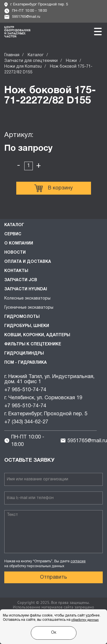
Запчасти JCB (21, 280)
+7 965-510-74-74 (25, 390)
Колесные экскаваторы (27, 298)
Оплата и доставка (28, 262)
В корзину (53, 188)
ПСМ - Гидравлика (26, 363)
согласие (78, 561)
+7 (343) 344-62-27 (26, 422)
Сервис (13, 234)
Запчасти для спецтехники (31, 61)
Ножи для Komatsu (23, 67)
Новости (15, 253)
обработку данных (85, 620)
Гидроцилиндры (24, 354)
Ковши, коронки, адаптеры (37, 335)
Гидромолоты (22, 317)
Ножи (71, 61)
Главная (12, 55)
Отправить (53, 577)
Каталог (36, 55)
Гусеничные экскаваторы (29, 308)
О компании (19, 243)
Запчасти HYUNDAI (26, 289)
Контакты (16, 271)
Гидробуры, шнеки (27, 326)
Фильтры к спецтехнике (33, 344)
